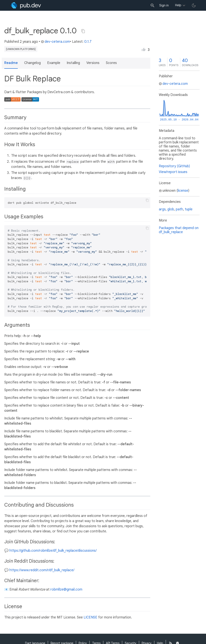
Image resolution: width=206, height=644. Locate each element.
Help (178, 5)
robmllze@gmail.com (66, 589)
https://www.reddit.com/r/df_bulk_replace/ (42, 570)
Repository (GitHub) (174, 166)
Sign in (164, 5)
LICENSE (90, 617)
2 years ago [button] (29, 42)
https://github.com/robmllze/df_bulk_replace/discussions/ (53, 551)
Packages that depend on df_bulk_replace (179, 230)
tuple (189, 209)
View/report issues (173, 172)
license (183, 191)
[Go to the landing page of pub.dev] (26, 5)
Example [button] (54, 63)
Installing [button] (73, 63)
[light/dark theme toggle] (194, 5)
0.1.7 (88, 42)
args (162, 209)
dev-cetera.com (55, 42)
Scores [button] (111, 63)
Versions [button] (93, 63)
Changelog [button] (32, 63)
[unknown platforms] (21, 49)
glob (171, 209)
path (179, 209)
